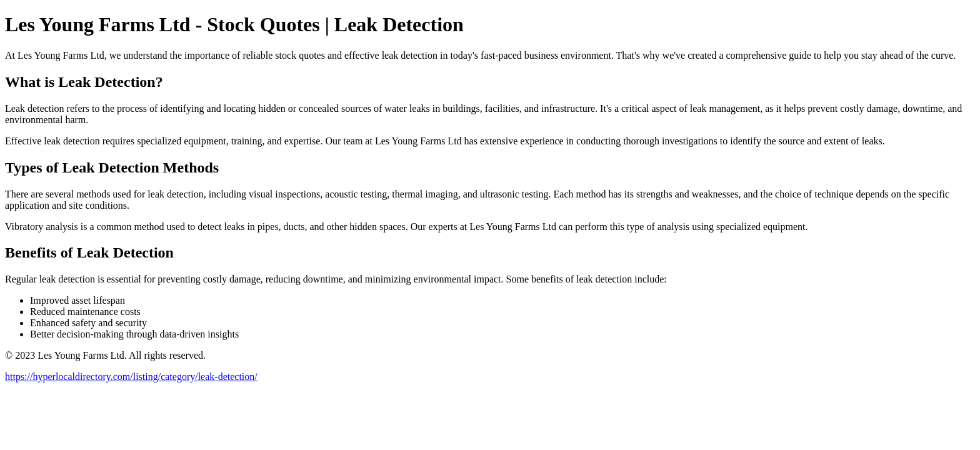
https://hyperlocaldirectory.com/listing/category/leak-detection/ (131, 377)
